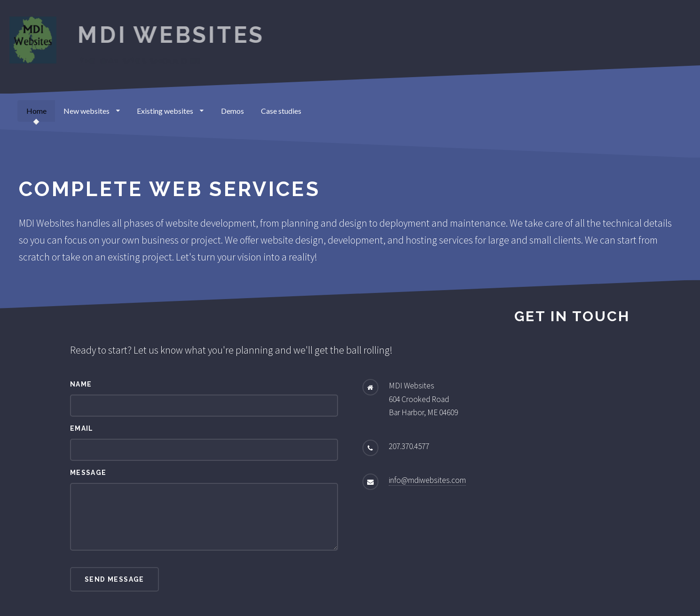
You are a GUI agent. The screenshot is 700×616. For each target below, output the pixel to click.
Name (81, 384)
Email (82, 428)
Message (88, 473)
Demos (232, 111)
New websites (92, 111)
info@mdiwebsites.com (427, 480)
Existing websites (170, 111)
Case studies (281, 111)
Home (36, 111)
